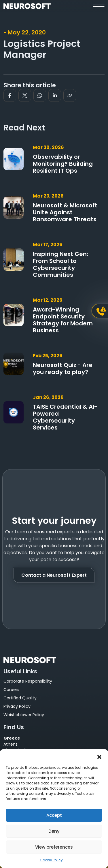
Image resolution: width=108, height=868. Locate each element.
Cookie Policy (51, 860)
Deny (54, 831)
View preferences (54, 847)
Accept (54, 815)
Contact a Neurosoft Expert (54, 575)
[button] (99, 756)
